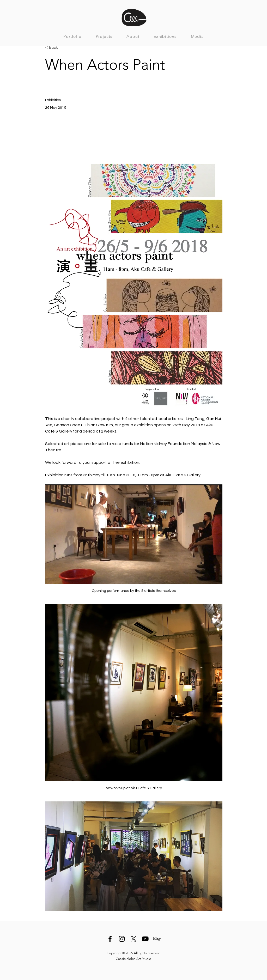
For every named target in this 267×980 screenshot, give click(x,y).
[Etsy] (157, 939)
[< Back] (62, 48)
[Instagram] (122, 939)
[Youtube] (145, 939)
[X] (133, 939)
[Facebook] (110, 939)
